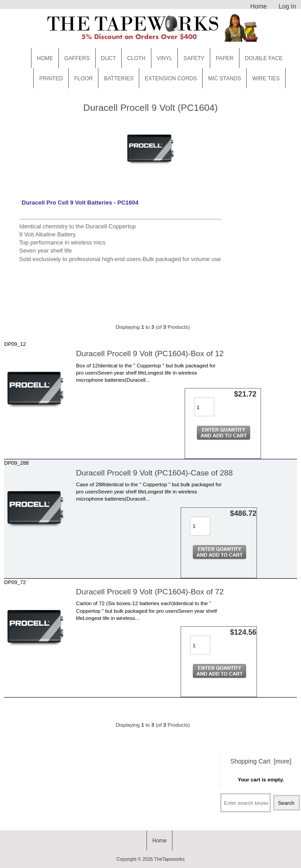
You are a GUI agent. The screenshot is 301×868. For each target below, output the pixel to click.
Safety (194, 58)
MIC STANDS (224, 79)
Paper (225, 58)
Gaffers (77, 58)
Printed (51, 79)
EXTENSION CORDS (171, 79)
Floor (83, 79)
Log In (287, 6)
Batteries (119, 79)
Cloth (136, 58)
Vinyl (165, 58)
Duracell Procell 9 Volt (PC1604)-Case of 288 (154, 473)
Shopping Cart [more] (261, 761)
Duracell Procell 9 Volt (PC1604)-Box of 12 (150, 353)
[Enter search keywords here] (246, 803)
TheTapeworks (169, 859)
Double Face (264, 58)
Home (259, 6)
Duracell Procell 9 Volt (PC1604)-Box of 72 (150, 592)
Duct (108, 58)
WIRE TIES (266, 79)
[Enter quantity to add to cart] (204, 407)
